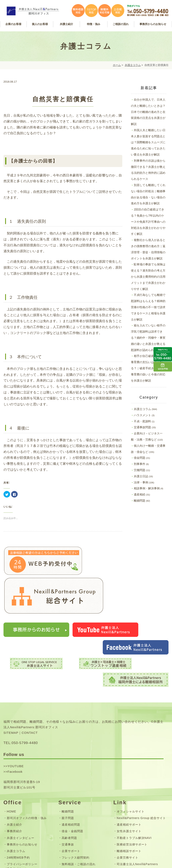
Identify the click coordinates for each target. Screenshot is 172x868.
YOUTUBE (16, 700)
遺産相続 (140, 494)
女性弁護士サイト (129, 765)
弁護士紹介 (14, 758)
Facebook (15, 705)
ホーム (117, 65)
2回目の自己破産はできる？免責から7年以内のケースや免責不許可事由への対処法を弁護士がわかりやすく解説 (148, 222)
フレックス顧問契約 (76, 791)
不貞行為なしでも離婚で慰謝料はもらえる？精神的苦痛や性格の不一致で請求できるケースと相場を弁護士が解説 (148, 307)
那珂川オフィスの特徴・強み (27, 752)
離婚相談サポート (129, 785)
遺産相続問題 (71, 758)
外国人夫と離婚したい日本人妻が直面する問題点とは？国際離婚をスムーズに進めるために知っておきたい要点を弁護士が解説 (148, 142)
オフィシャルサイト (131, 745)
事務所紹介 (14, 765)
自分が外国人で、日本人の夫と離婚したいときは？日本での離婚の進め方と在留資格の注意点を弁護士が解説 (148, 112)
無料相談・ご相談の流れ (79, 798)
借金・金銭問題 (72, 765)
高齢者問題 (69, 771)
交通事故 (68, 778)
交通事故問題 (142, 427)
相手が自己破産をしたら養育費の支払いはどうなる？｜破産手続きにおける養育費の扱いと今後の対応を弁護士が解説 (148, 368)
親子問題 (68, 752)
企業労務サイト (128, 791)
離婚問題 (140, 501)
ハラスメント (142, 415)
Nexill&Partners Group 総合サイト (141, 752)
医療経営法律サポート (132, 778)
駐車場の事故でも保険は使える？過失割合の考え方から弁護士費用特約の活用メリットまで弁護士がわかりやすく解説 (148, 277)
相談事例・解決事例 (147, 488)
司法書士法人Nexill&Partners (137, 798)
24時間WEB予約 (18, 791)
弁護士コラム (133, 65)
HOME (12, 745)
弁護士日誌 (141, 476)
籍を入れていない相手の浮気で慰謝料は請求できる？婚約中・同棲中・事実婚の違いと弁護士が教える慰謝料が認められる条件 (148, 338)
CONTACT (30, 666)
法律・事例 (141, 482)
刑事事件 (140, 464)
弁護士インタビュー (21, 771)
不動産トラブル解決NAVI (134, 771)
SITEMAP (11, 666)
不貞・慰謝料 (142, 421)
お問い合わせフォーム (22, 809)
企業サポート (71, 785)
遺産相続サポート (129, 758)
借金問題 (140, 458)
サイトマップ (16, 815)
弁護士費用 (69, 804)
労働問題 (140, 470)
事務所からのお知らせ (22, 778)
